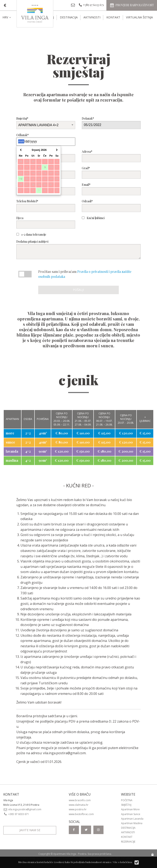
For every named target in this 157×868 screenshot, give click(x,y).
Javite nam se (30, 830)
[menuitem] (10, 17)
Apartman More (130, 809)
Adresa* (111, 156)
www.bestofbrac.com (81, 814)
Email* (111, 189)
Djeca (46, 222)
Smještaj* (46, 123)
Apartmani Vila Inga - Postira (70, 854)
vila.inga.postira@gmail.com (64, 753)
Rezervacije (128, 842)
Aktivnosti (92, 17)
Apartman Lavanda (132, 819)
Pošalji (78, 290)
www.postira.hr (78, 809)
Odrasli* (111, 206)
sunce (10, 442)
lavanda (12, 451)
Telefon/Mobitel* (46, 206)
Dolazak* (111, 123)
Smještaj (126, 805)
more (10, 433)
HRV (7, 17)
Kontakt (113, 17)
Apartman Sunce (131, 814)
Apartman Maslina (132, 823)
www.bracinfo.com (80, 800)
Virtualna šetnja (139, 17)
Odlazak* (46, 139)
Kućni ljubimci (93, 218)
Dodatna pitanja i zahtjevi (78, 249)
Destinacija (69, 17)
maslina (12, 460)
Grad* (111, 172)
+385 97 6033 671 (16, 814)
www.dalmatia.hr (79, 805)
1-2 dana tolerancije (31, 234)
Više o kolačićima (122, 862)
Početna (127, 800)
